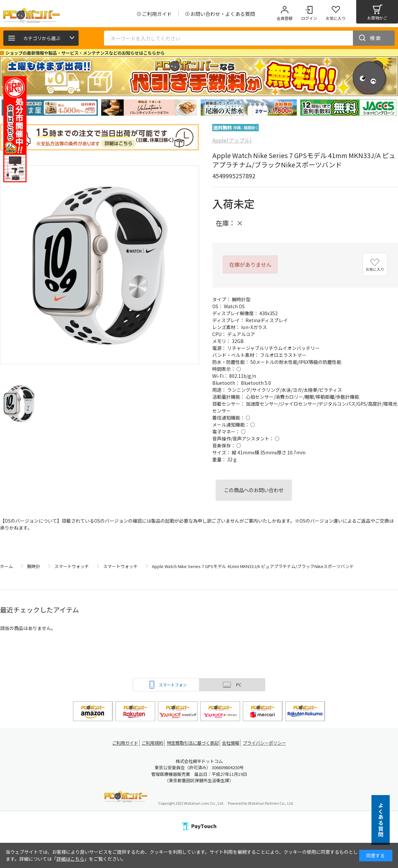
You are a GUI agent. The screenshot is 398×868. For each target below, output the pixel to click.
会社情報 (233, 743)
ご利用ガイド (121, 743)
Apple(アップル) (232, 140)
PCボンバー (126, 798)
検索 (376, 38)
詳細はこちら (70, 859)
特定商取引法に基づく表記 (193, 743)
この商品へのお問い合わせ (254, 490)
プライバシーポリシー (269, 743)
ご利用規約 (151, 743)
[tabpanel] (50, 108)
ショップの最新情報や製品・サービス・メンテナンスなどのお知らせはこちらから (85, 53)
